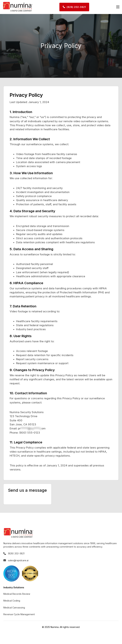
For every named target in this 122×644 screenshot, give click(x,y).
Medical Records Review (17, 594)
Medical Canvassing (14, 608)
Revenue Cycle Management (19, 614)
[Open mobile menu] (118, 7)
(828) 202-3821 (74, 7)
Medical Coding (12, 601)
